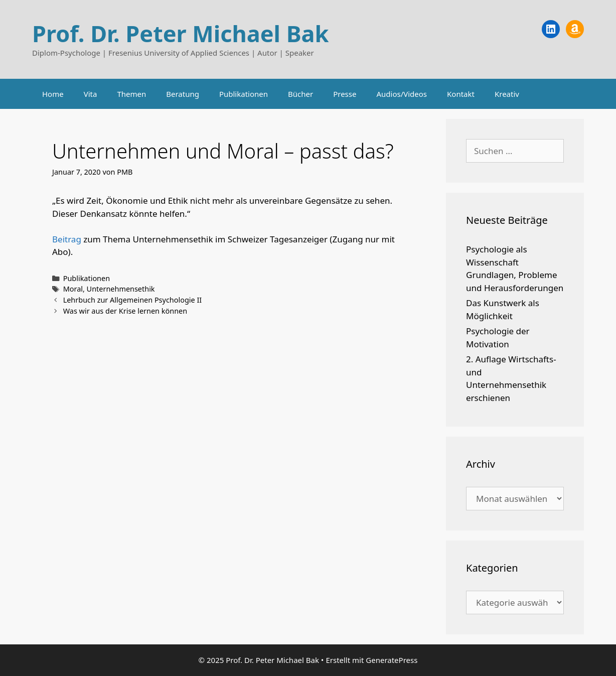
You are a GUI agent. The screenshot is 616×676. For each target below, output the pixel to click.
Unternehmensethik (121, 289)
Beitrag (67, 239)
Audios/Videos (402, 94)
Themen (131, 94)
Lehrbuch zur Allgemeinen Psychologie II (133, 300)
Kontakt (461, 94)
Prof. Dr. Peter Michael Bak (180, 33)
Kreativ (507, 94)
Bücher (300, 94)
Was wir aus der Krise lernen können (125, 311)
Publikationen (244, 94)
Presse (345, 94)
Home (53, 94)
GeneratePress (392, 660)
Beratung (183, 94)
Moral (73, 289)
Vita (91, 94)
